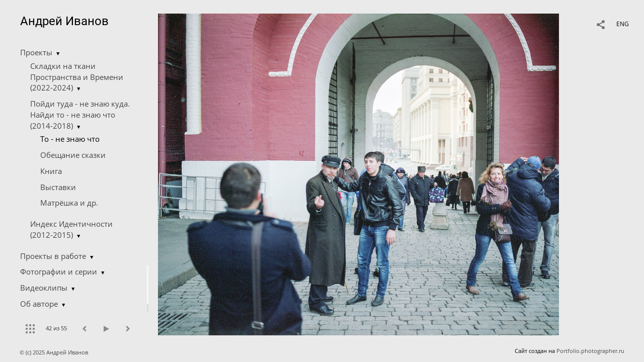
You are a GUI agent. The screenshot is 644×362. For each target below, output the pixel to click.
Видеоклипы (44, 288)
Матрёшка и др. (69, 203)
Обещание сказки (73, 155)
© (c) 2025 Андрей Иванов (55, 352)
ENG (623, 24)
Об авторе (39, 304)
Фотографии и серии (59, 271)
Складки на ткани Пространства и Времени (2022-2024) (77, 77)
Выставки (58, 187)
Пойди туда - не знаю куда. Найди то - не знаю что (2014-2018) (80, 115)
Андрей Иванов (64, 21)
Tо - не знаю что (70, 139)
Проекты (36, 52)
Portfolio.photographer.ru (590, 351)
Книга (51, 171)
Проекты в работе (53, 256)
